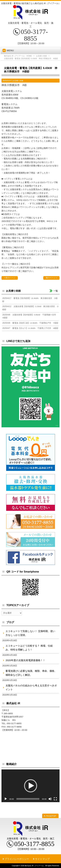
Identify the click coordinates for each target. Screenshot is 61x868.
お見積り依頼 (41, 56)
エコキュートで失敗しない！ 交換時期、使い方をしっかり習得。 (30, 633)
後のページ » (51, 278)
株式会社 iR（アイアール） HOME (18, 56)
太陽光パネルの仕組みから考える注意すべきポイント (31, 687)
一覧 (56, 291)
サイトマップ (42, 859)
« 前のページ (10, 278)
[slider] (28, 799)
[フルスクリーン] (55, 799)
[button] (31, 786)
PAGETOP (51, 816)
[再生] (6, 799)
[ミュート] (50, 799)
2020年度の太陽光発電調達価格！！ (25, 660)
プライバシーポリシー (17, 859)
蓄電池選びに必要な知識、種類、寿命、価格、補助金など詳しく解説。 (31, 673)
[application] (30, 786)
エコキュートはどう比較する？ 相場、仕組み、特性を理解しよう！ (29, 648)
